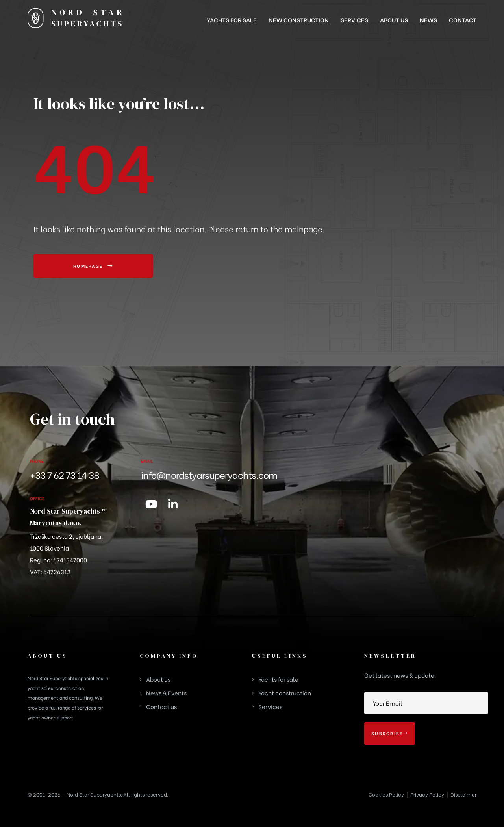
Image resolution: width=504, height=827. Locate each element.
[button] (93, 266)
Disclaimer (463, 794)
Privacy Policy (427, 794)
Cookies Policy (386, 794)
